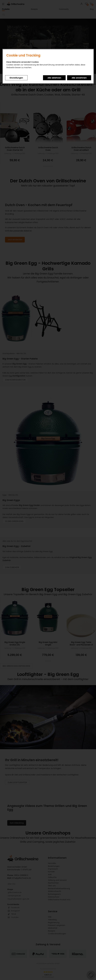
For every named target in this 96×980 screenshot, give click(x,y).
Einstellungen (16, 78)
